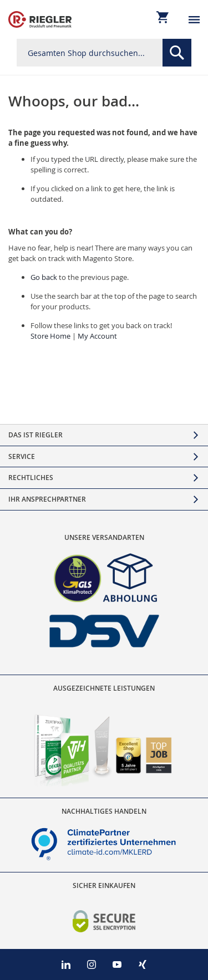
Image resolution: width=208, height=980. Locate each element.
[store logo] (40, 19)
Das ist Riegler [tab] (35, 435)
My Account (97, 336)
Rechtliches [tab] (31, 478)
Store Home (50, 336)
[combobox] (104, 53)
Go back (44, 277)
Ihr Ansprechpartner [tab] (47, 499)
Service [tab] (22, 456)
